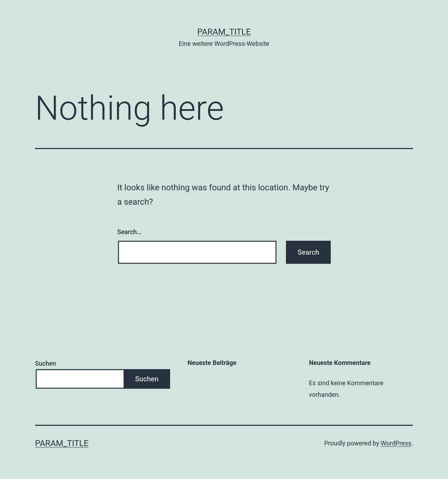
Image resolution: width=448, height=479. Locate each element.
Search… (129, 232)
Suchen (45, 363)
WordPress (396, 443)
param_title (224, 32)
